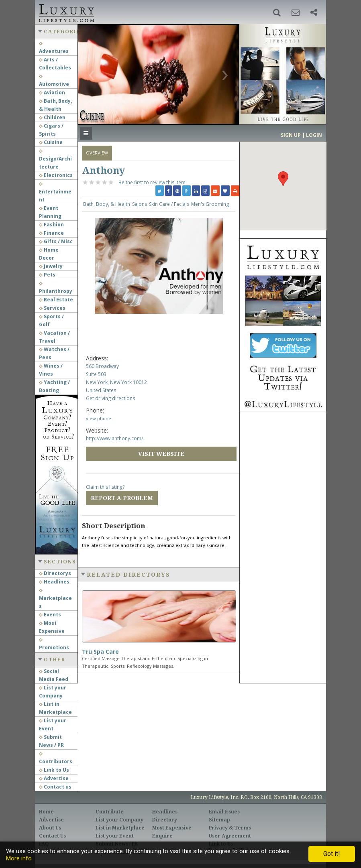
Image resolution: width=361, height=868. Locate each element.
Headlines (54, 582)
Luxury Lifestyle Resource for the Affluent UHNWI (66, 12)
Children (52, 117)
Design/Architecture (55, 160)
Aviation (52, 92)
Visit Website (161, 454)
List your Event (115, 836)
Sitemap (219, 820)
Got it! (332, 854)
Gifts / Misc (56, 241)
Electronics (56, 175)
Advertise (54, 778)
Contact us (55, 787)
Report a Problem (122, 498)
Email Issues (224, 812)
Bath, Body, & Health (107, 204)
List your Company (119, 820)
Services (52, 308)
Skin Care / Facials (169, 204)
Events (50, 615)
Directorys (55, 573)
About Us (50, 828)
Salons (140, 204)
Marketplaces (55, 599)
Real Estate (56, 300)
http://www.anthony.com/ (114, 438)
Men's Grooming (210, 204)
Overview (97, 153)
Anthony (103, 171)
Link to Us (54, 770)
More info (19, 858)
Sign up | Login (301, 135)
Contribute (110, 812)
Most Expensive (172, 828)
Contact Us (52, 836)
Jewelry (51, 266)
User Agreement (230, 836)
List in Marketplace (120, 828)
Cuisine (51, 142)
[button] (277, 12)
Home (46, 812)
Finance (51, 233)
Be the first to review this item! (153, 182)
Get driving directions (110, 398)
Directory (165, 820)
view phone (99, 418)
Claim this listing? (105, 487)
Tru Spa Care (100, 652)
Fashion (51, 225)
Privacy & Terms (230, 828)
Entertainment (55, 193)
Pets (47, 275)
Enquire (162, 836)
